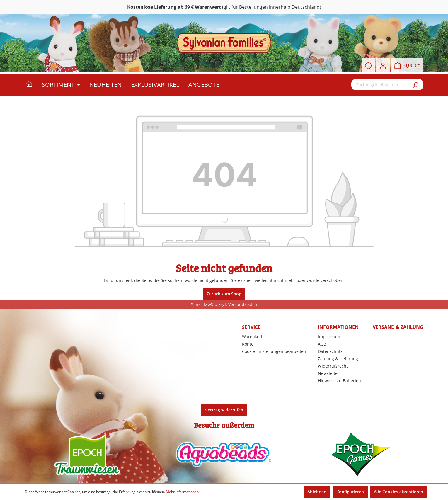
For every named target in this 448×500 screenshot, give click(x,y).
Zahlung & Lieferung (338, 359)
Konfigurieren (350, 492)
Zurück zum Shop (224, 294)
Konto (248, 344)
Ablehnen (317, 492)
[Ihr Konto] (383, 66)
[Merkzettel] (368, 66)
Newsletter (329, 373)
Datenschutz (330, 351)
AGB (322, 344)
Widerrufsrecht (333, 366)
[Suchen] (416, 85)
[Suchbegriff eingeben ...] (380, 85)
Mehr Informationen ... (184, 492)
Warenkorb (253, 337)
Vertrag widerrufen (224, 410)
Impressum (329, 337)
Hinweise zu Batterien (339, 381)
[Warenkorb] (407, 66)
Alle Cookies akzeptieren (398, 492)
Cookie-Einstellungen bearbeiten (274, 351)
